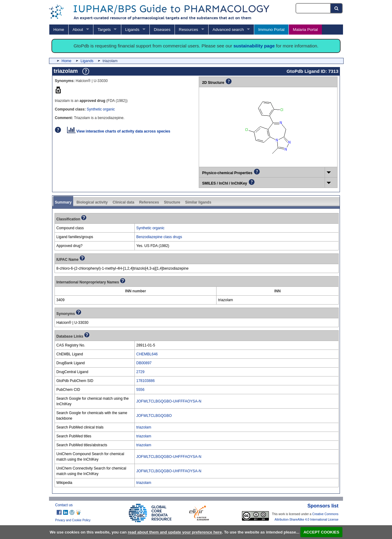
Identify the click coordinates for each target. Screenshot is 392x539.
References (149, 202)
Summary (63, 202)
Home (59, 30)
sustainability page (254, 46)
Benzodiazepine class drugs (159, 237)
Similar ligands (198, 202)
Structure (172, 202)
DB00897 (144, 363)
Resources (188, 30)
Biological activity (92, 202)
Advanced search (228, 30)
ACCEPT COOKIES (321, 532)
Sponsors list (323, 506)
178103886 (145, 381)
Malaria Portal (305, 30)
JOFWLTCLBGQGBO (154, 416)
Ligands (132, 30)
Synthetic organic (101, 109)
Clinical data (124, 202)
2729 (140, 372)
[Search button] (337, 8)
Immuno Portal (271, 30)
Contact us (64, 505)
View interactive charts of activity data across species (119, 131)
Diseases (162, 30)
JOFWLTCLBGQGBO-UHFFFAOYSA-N (169, 401)
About (78, 30)
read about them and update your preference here (175, 532)
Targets (104, 30)
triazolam (144, 427)
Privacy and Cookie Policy (73, 520)
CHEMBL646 (147, 354)
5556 (140, 390)
